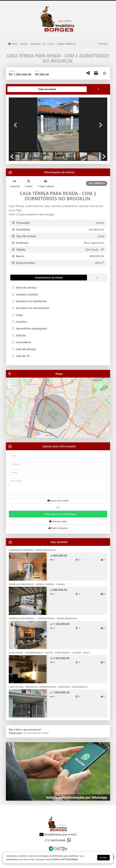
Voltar (103, 44)
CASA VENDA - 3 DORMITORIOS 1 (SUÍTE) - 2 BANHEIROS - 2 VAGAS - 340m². (50, 653)
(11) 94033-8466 (55, 840)
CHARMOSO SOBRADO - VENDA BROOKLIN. (32, 550)
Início (13, 44)
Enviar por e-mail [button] (58, 501)
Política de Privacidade (65, 859)
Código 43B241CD (67, 44)
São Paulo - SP (38, 44)
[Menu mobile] (58, 18)
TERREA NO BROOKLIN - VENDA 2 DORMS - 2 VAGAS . (37, 584)
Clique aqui (15, 733)
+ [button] (10, 382)
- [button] (10, 386)
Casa (51, 44)
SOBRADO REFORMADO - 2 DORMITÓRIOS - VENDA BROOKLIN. (43, 618)
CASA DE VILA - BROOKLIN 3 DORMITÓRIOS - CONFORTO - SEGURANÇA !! (48, 687)
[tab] (19, 89)
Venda (24, 44)
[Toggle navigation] (104, 5)
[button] (16, 125)
